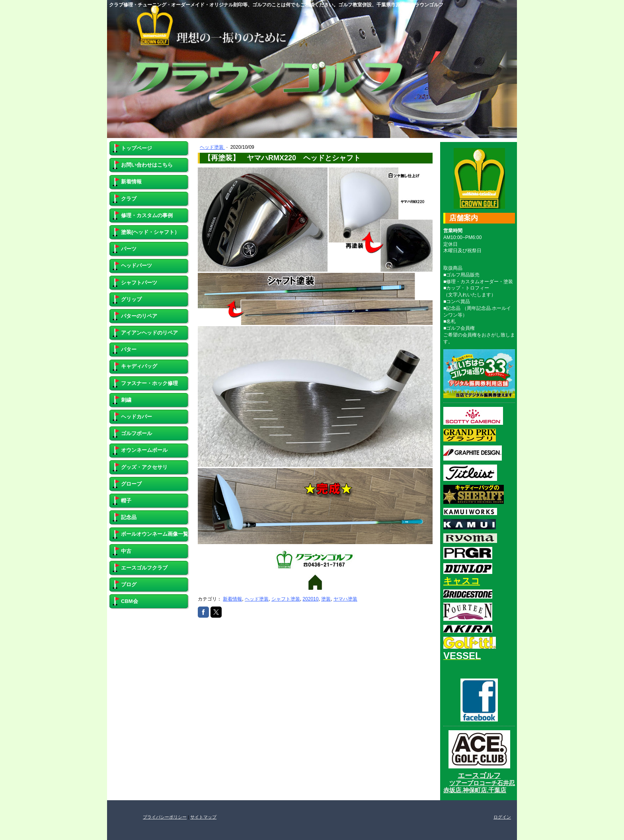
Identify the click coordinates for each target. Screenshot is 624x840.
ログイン (502, 817)
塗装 (326, 599)
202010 (310, 599)
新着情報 (232, 599)
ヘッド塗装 (212, 147)
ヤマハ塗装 (345, 599)
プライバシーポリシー (165, 817)
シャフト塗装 (286, 599)
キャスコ (462, 581)
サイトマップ (203, 817)
